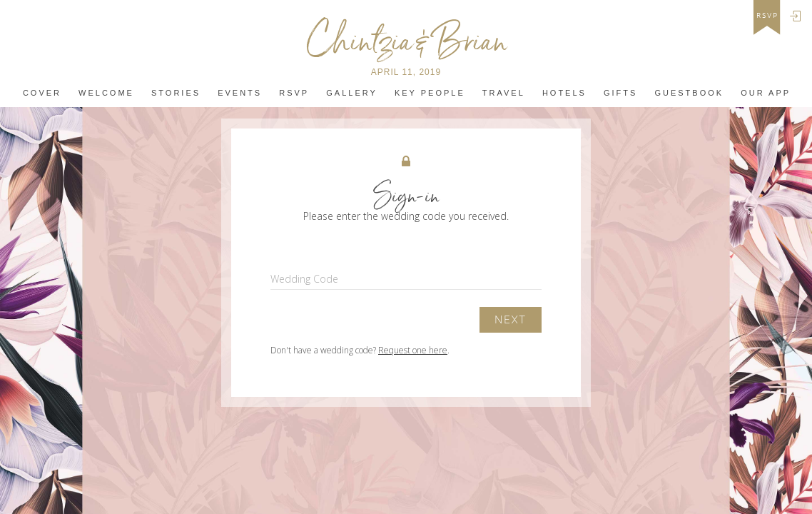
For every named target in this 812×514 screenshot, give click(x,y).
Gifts (620, 93)
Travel (504, 93)
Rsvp (294, 93)
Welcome (106, 93)
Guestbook (689, 93)
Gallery (352, 93)
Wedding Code (304, 279)
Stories (176, 93)
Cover (42, 93)
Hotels (564, 93)
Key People (430, 93)
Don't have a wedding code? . (360, 350)
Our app (766, 93)
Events (240, 93)
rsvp (767, 16)
